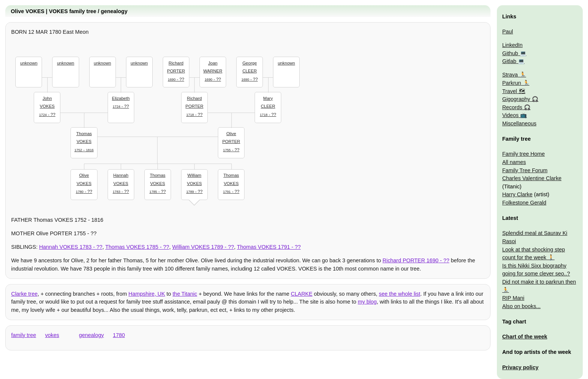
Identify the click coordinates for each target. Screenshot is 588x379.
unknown (29, 63)
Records (512, 107)
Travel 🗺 (514, 91)
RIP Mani (513, 298)
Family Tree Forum (525, 170)
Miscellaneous (519, 123)
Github (510, 53)
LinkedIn (512, 45)
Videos (510, 115)
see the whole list (399, 294)
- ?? (47, 106)
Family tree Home (523, 154)
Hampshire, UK (147, 294)
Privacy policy (520, 367)
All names (514, 162)
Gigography (516, 99)
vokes (52, 335)
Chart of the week (525, 337)
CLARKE (301, 294)
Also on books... (521, 306)
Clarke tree (24, 294)
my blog (367, 302)
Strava (510, 75)
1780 (119, 335)
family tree (24, 335)
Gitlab (509, 61)
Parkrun (511, 83)
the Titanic (185, 294)
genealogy (91, 335)
